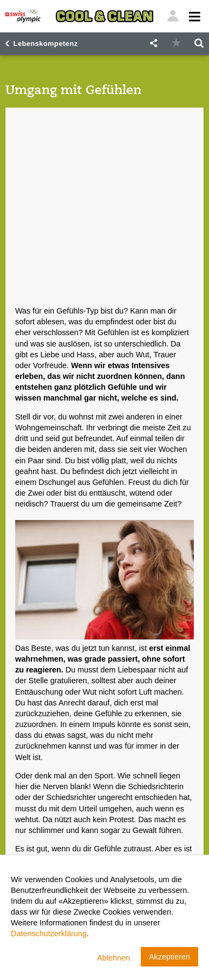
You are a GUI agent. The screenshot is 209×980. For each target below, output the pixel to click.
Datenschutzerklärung (49, 934)
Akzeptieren (169, 957)
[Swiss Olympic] (23, 16)
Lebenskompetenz (46, 44)
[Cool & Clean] (104, 16)
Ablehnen (113, 958)
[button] (153, 44)
